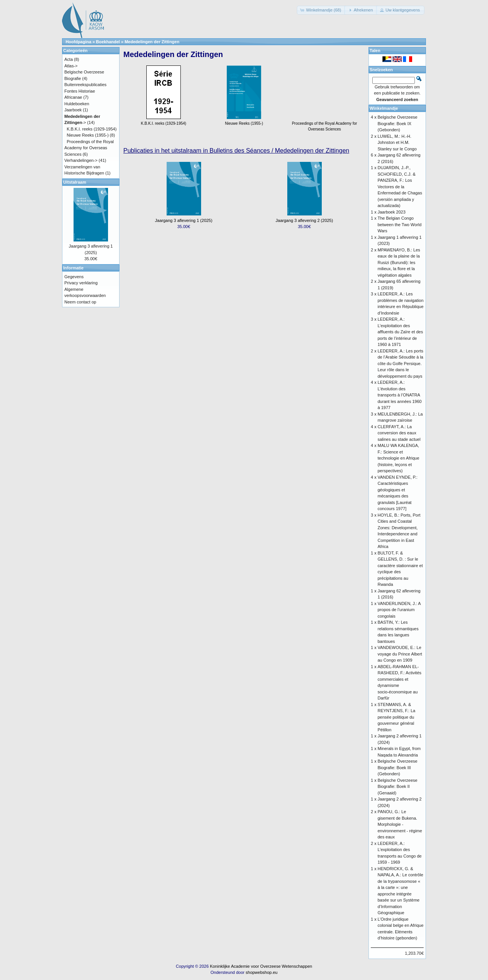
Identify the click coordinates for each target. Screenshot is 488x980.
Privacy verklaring (81, 283)
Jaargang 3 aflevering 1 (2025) (184, 220)
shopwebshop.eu (261, 972)
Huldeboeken (77, 104)
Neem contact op (80, 302)
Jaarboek (73, 110)
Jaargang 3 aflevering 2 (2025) (305, 220)
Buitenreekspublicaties (85, 85)
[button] (321, 10)
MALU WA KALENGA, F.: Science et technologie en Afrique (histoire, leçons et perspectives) (399, 458)
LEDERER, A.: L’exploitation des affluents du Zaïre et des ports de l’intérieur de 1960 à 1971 (400, 332)
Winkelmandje (384, 108)
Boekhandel (108, 42)
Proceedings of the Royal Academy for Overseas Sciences (324, 123)
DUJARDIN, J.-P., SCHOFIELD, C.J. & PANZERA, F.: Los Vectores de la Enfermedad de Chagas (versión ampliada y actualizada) (400, 187)
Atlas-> (71, 66)
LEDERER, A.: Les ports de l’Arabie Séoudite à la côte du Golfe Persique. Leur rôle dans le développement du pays (400, 364)
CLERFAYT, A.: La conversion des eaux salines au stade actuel (399, 433)
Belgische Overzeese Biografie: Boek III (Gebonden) (398, 767)
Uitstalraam (75, 182)
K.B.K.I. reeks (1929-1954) (92, 129)
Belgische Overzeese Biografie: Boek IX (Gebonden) (398, 123)
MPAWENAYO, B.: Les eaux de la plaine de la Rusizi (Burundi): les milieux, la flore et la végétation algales (399, 263)
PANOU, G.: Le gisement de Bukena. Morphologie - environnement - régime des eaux (400, 824)
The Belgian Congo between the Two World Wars (400, 224)
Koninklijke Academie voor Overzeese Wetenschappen (261, 966)
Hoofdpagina (78, 42)
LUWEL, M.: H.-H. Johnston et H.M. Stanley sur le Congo (397, 143)
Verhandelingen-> (81, 160)
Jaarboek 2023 (392, 212)
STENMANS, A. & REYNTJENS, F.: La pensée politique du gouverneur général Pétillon (396, 717)
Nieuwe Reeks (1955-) (88, 135)
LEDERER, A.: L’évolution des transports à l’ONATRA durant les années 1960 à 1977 (400, 395)
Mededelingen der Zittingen (152, 42)
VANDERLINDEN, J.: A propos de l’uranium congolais (399, 610)
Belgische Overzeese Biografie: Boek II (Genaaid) (398, 787)
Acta (69, 59)
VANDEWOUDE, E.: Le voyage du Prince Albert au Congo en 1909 (400, 654)
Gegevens (74, 277)
